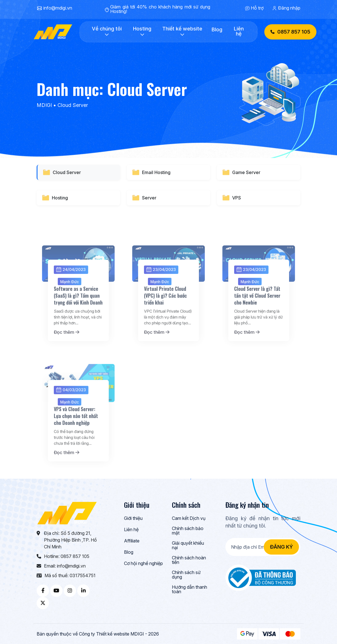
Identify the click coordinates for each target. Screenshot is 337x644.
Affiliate (132, 541)
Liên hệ (239, 31)
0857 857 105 (290, 32)
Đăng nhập (289, 8)
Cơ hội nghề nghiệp (143, 564)
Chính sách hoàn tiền (189, 560)
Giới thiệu (133, 518)
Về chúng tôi (107, 31)
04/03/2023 (73, 412)
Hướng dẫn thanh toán (189, 590)
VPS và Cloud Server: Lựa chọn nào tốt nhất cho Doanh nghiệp (77, 431)
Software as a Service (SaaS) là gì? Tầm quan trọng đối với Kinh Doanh (78, 311)
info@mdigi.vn (58, 8)
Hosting (142, 31)
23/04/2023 (163, 292)
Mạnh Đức (72, 301)
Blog (217, 30)
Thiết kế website (182, 31)
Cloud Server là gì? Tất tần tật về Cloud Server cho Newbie (258, 311)
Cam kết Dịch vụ (189, 518)
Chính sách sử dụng (186, 575)
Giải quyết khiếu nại (188, 546)
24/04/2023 (73, 292)
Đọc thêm (70, 337)
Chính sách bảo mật (188, 531)
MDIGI (44, 105)
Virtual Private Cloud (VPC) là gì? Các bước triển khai (166, 311)
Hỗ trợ (257, 8)
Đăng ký (281, 547)
